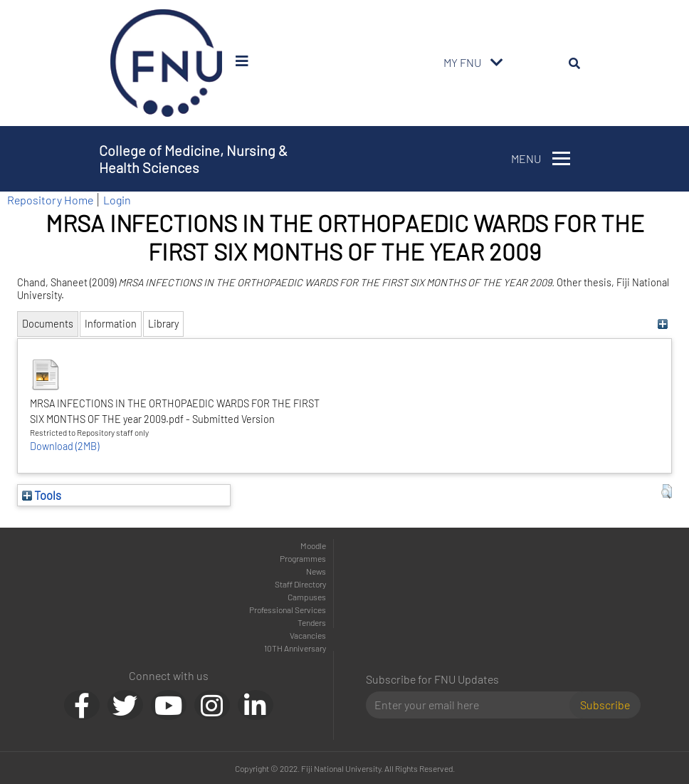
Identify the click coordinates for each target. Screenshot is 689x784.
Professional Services (288, 610)
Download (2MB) (64, 446)
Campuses (307, 597)
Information (111, 324)
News (316, 571)
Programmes (303, 558)
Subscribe (605, 705)
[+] (663, 324)
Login (117, 200)
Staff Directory (300, 584)
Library (163, 324)
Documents (48, 324)
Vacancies (308, 635)
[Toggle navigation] (497, 63)
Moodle (313, 545)
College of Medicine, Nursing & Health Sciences (193, 159)
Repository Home (50, 200)
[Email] (473, 705)
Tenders (312, 622)
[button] (667, 491)
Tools (42, 495)
